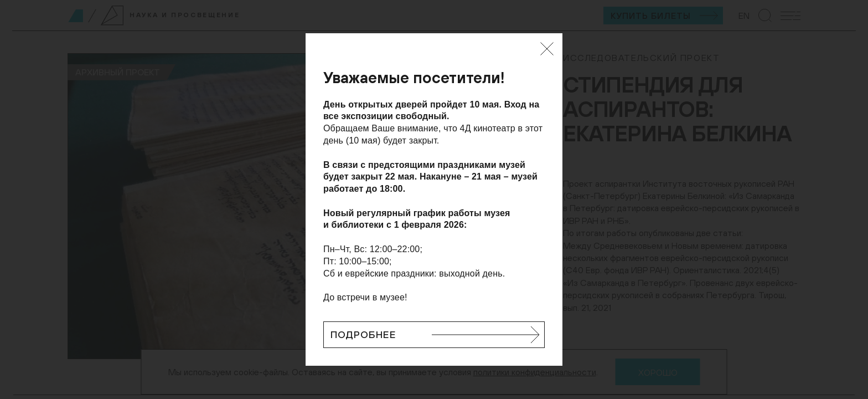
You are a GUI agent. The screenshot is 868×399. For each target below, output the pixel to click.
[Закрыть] (547, 49)
